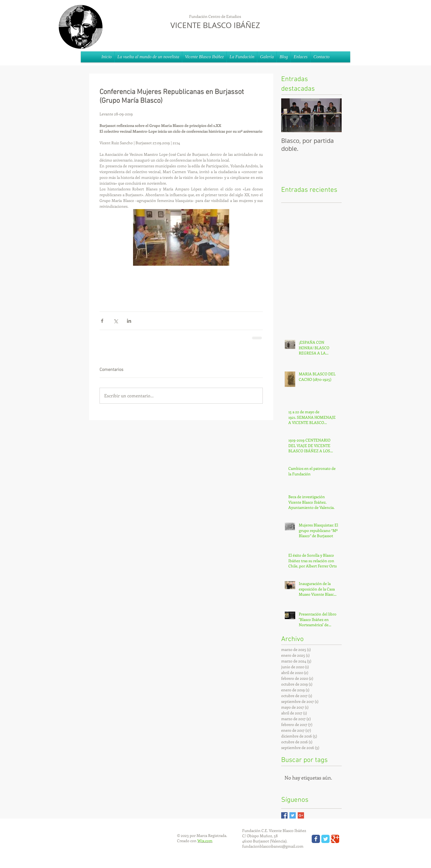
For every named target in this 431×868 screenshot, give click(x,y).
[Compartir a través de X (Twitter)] (116, 321)
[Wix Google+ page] (335, 839)
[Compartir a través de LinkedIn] (129, 321)
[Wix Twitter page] (325, 839)
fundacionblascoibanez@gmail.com (273, 846)
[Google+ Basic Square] (301, 815)
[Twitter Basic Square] (293, 815)
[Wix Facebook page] (316, 839)
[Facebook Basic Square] (284, 815)
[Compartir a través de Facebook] (102, 321)
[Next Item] (333, 115)
